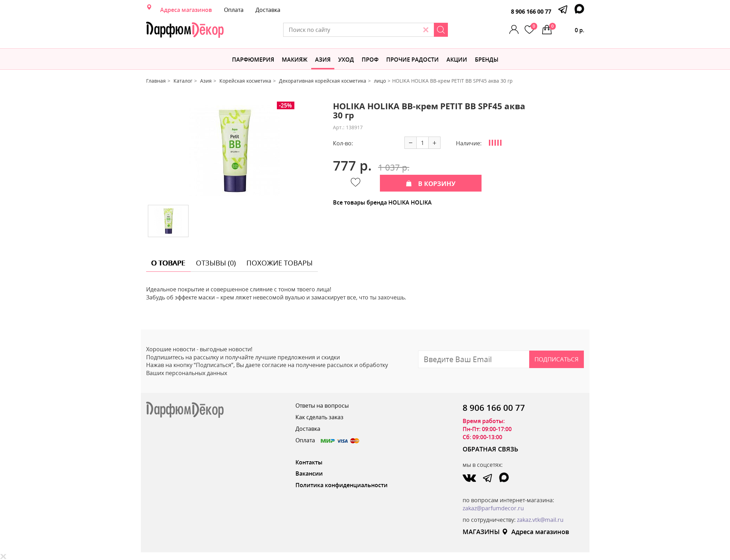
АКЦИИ (457, 60)
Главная (156, 81)
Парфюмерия (253, 60)
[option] (234, 151)
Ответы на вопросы (322, 406)
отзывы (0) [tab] (216, 263)
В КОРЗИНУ (431, 184)
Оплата (234, 10)
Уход (346, 60)
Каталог (183, 81)
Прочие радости (412, 60)
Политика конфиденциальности (342, 485)
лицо (380, 81)
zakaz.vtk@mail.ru (540, 520)
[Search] (441, 30)
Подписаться (557, 359)
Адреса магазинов (186, 10)
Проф (370, 60)
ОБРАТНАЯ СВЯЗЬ (490, 449)
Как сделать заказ (319, 417)
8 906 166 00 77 (531, 12)
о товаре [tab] (168, 263)
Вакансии (309, 473)
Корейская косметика (245, 81)
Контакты (309, 462)
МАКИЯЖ (295, 60)
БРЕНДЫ (487, 60)
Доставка (268, 10)
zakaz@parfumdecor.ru (493, 508)
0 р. (567, 28)
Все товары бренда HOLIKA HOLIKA (382, 202)
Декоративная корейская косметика (323, 81)
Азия (323, 60)
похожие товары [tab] (279, 263)
